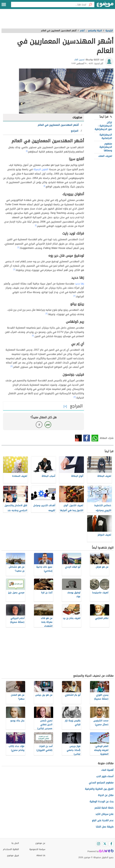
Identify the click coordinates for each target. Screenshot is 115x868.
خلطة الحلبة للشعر (104, 808)
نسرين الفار (79, 60)
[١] (27, 151)
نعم (48, 425)
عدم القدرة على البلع (103, 820)
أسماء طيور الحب (105, 776)
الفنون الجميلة (41, 169)
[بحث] (90, 4)
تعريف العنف (105, 156)
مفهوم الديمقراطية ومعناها (106, 147)
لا (39, 425)
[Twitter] (105, 844)
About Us (41, 855)
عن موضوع (40, 843)
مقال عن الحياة (106, 795)
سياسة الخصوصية (37, 849)
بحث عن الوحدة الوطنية (102, 802)
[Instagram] (99, 844)
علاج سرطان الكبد (104, 814)
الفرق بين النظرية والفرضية (99, 789)
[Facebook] (111, 844)
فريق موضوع (13, 855)
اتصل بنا (15, 843)
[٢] (18, 247)
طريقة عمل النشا (105, 827)
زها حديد (80, 284)
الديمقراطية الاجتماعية (106, 136)
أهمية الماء (107, 770)
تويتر (78, 438)
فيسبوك (87, 438)
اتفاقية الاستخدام (11, 849)
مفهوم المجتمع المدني (101, 783)
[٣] (12, 366)
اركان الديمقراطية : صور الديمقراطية (103, 126)
